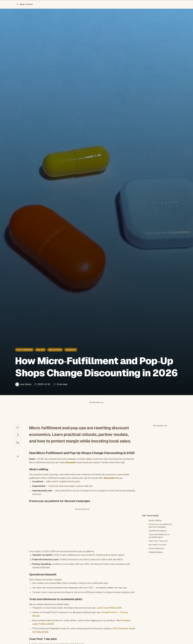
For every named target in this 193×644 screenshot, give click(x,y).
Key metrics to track (157, 545)
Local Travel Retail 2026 (109, 608)
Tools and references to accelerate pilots (159, 536)
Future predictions (156, 548)
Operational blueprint (158, 531)
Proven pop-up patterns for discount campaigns (160, 526)
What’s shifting (155, 520)
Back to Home (25, 4)
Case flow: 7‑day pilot (158, 541)
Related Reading (156, 552)
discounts (71, 462)
